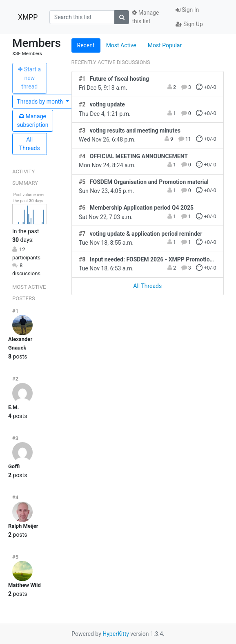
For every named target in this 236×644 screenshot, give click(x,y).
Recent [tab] (86, 45)
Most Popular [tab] (165, 45)
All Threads (30, 144)
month (41, 102)
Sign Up (189, 24)
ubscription (33, 121)
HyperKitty (116, 634)
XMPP (28, 17)
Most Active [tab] (121, 45)
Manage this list (145, 17)
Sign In (187, 10)
